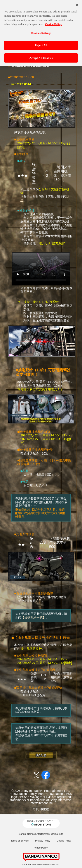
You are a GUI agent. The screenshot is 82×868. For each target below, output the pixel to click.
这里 (39, 601)
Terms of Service (20, 841)
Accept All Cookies (41, 56)
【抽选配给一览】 (33, 618)
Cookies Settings (41, 31)
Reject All (41, 44)
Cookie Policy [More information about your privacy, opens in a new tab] (53, 23)
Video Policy (41, 848)
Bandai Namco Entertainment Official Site (41, 834)
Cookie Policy (64, 841)
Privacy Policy (43, 841)
